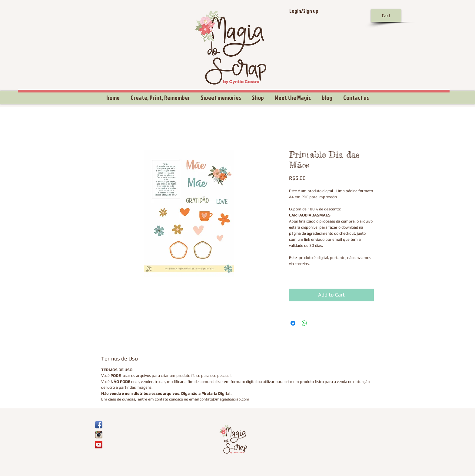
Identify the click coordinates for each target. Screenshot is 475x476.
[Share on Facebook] (293, 323)
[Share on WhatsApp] (304, 323)
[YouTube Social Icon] (99, 445)
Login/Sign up (304, 11)
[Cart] (386, 16)
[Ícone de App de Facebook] (99, 425)
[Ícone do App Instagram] (99, 435)
